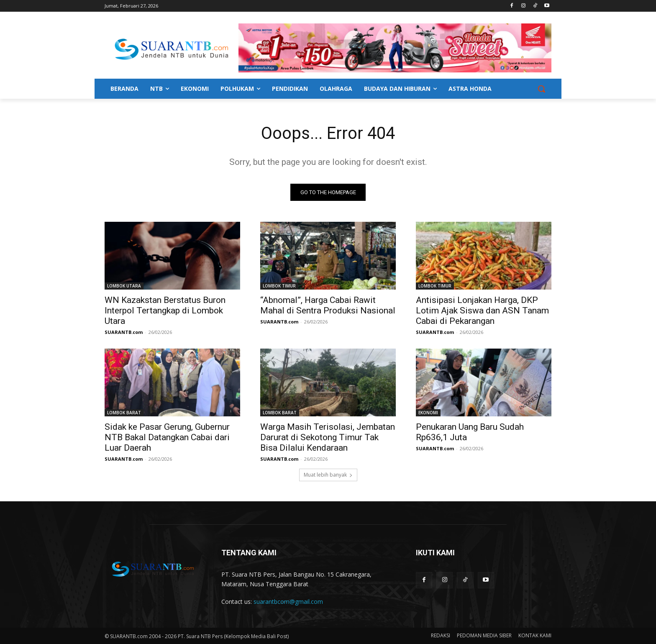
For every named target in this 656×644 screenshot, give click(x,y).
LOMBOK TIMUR (279, 286)
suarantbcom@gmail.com (288, 602)
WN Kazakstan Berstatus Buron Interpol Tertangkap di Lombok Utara (165, 310)
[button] (541, 89)
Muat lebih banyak (328, 475)
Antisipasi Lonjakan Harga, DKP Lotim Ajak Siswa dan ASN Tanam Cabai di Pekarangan (482, 310)
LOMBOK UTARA (124, 286)
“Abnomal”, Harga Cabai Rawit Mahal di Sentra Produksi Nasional (328, 305)
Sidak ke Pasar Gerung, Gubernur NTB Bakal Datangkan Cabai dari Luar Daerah (167, 437)
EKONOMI (428, 413)
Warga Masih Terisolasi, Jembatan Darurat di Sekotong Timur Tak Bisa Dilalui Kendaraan (328, 437)
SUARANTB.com (124, 332)
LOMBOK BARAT (124, 413)
